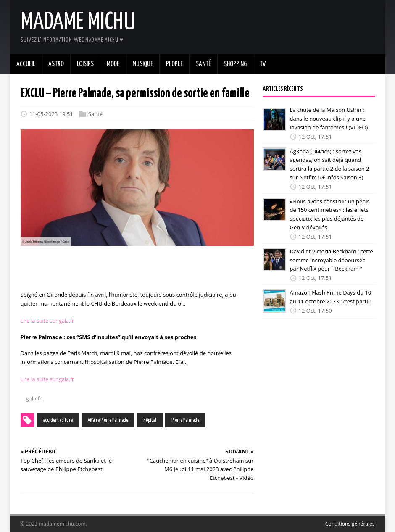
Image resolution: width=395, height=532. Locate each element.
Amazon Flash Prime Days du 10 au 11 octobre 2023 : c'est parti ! (331, 297)
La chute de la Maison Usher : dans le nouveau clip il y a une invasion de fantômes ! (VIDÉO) (329, 119)
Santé (95, 114)
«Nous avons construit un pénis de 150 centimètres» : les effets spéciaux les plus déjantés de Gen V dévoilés (330, 214)
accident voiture (58, 420)
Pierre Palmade (185, 420)
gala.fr (34, 398)
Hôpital (150, 420)
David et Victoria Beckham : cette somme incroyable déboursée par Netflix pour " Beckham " (332, 260)
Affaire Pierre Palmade (108, 420)
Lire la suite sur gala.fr (47, 321)
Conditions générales (350, 524)
